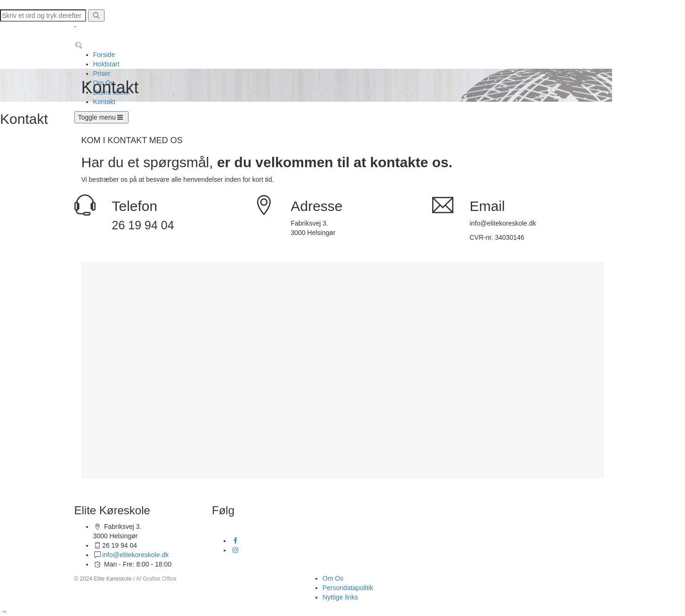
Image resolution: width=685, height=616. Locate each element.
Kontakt (104, 102)
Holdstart (106, 64)
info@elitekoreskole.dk (135, 555)
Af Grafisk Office (156, 579)
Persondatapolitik (348, 588)
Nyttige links (340, 597)
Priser (102, 73)
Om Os (333, 578)
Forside (104, 55)
